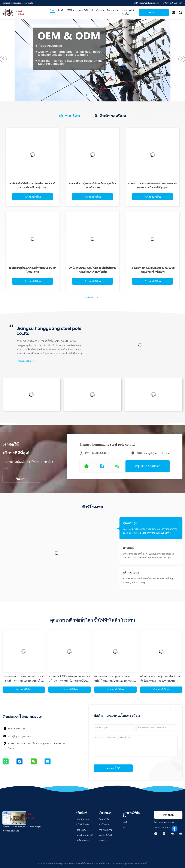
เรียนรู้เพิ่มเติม (26, 361)
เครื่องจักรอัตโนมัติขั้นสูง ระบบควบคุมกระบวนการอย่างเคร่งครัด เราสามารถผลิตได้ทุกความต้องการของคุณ (148, 556)
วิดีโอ (71, 10)
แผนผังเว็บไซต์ (105, 835)
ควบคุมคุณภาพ (106, 830)
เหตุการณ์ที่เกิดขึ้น (128, 12)
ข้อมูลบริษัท (104, 819)
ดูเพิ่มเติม (91, 298)
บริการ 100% (131, 573)
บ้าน (52, 10)
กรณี (125, 822)
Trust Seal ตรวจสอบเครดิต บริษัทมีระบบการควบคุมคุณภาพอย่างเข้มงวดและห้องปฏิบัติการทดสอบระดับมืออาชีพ (150, 531)
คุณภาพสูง (130, 523)
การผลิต (128, 548)
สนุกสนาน (154, 12)
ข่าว (125, 828)
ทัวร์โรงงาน (104, 825)
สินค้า (61, 10)
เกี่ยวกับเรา (97, 10)
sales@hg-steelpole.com (20, 736)
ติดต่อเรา (112, 10)
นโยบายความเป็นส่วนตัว (49, 864)
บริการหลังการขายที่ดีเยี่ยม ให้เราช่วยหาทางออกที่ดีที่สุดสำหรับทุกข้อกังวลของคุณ (149, 581)
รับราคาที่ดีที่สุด (33, 197)
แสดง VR (82, 10)
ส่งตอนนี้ (113, 768)
